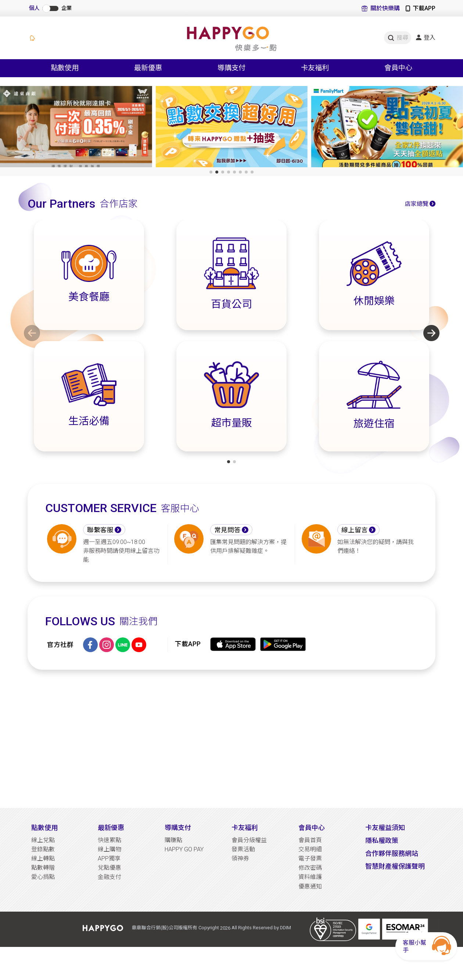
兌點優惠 (110, 868)
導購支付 (178, 828)
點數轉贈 (43, 868)
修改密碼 (310, 868)
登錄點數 (43, 849)
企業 (67, 8)
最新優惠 (111, 828)
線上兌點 (43, 840)
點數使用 (44, 828)
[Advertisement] (232, 739)
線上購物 (110, 849)
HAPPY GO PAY (184, 849)
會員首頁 (310, 840)
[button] (211, 172)
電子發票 (310, 859)
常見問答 (227, 530)
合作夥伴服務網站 (392, 853)
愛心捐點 (43, 877)
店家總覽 (417, 204)
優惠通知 (310, 886)
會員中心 (312, 828)
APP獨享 (109, 859)
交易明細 (310, 849)
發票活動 (243, 849)
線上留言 (355, 530)
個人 (34, 8)
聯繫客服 (100, 530)
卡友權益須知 (385, 828)
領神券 (240, 859)
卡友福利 (245, 828)
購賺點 (173, 840)
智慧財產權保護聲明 (395, 866)
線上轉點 (43, 859)
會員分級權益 (249, 840)
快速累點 (110, 840)
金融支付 (110, 877)
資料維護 (310, 877)
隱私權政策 (382, 840)
